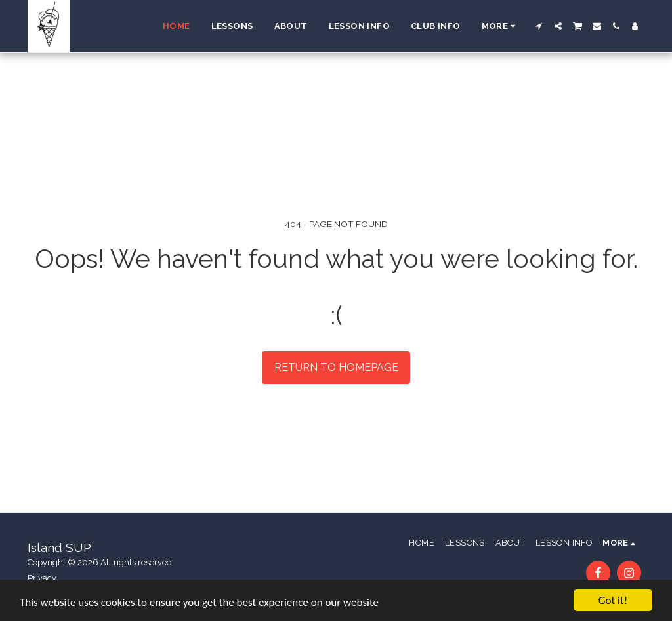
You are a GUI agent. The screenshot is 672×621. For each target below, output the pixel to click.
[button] (539, 26)
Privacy (42, 578)
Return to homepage (336, 367)
